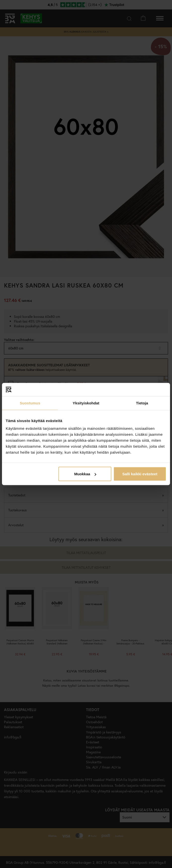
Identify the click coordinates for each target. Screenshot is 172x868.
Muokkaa (85, 474)
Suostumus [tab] (30, 403)
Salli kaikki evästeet (140, 474)
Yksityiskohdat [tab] (86, 403)
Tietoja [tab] (142, 403)
